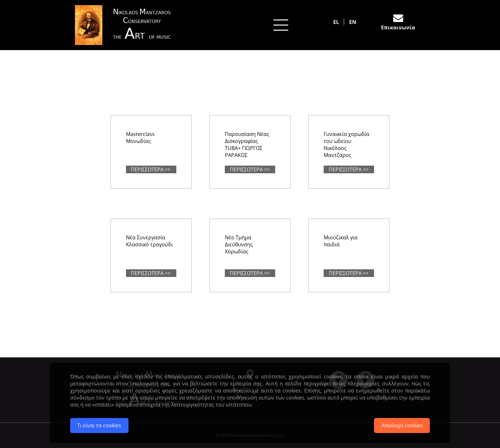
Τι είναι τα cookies (99, 425)
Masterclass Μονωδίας (140, 138)
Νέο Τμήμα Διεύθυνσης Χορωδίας (239, 244)
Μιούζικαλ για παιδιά (341, 241)
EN (353, 22)
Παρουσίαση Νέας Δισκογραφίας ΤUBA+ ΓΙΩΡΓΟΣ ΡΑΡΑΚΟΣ (247, 145)
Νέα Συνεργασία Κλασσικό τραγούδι (149, 241)
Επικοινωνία (398, 27)
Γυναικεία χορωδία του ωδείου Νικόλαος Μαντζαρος (346, 145)
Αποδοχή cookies (402, 425)
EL (336, 22)
